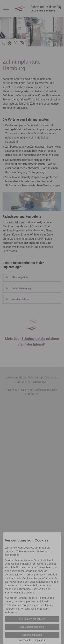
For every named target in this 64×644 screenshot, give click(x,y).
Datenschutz (24, 640)
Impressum (40, 640)
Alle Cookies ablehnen (32, 627)
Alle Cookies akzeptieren (32, 619)
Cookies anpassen (32, 635)
